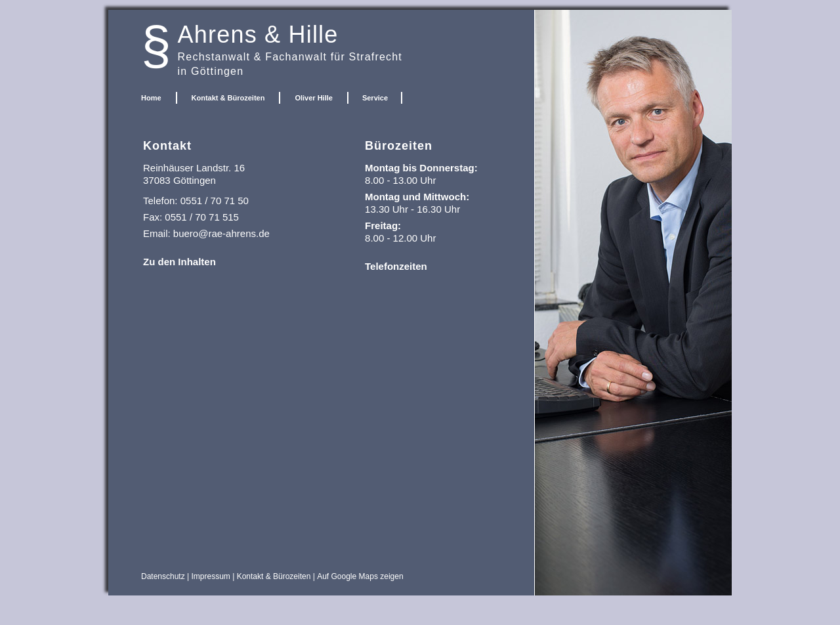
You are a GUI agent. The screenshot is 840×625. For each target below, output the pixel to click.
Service (375, 98)
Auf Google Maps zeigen (360, 576)
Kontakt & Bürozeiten (228, 98)
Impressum (211, 576)
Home (151, 98)
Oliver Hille (313, 98)
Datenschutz (163, 576)
